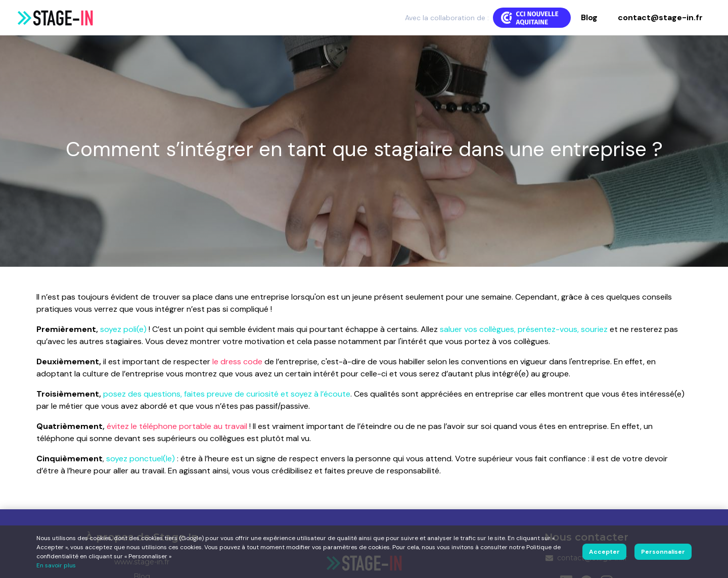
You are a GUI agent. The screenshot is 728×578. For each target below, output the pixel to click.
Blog (589, 17)
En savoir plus (56, 565)
